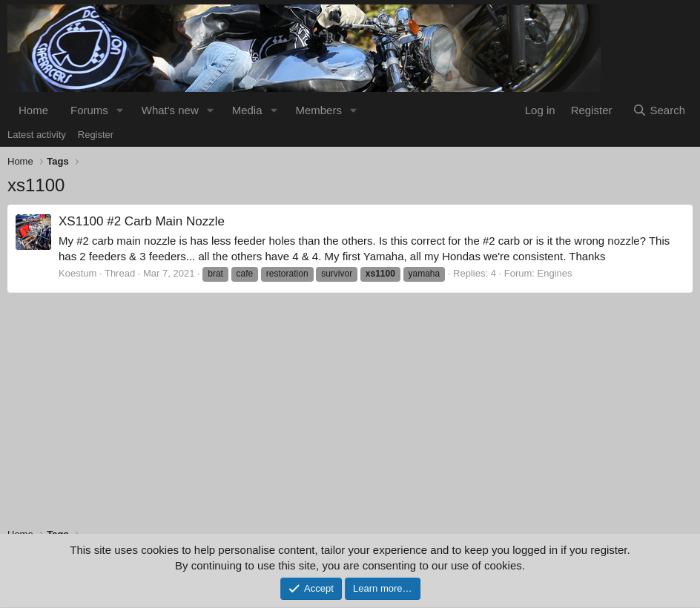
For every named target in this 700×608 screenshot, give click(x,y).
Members (318, 110)
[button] (120, 110)
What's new (170, 110)
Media (247, 110)
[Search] (659, 110)
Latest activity (37, 135)
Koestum (77, 273)
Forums (89, 110)
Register (96, 135)
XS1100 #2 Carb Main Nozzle (142, 221)
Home (33, 110)
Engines (555, 273)
